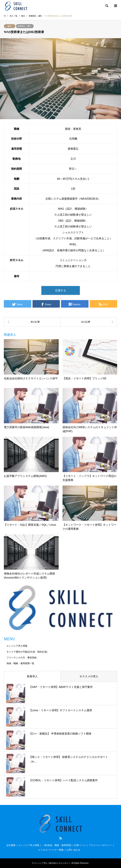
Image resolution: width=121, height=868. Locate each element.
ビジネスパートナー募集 (51, 850)
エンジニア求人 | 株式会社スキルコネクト (52, 863)
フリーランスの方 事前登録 (22, 658)
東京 (10, 26)
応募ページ (80, 845)
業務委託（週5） (25, 26)
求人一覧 (13, 16)
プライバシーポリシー (100, 845)
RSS (61, 838)
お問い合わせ (73, 850)
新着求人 (32, 676)
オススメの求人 (89, 676)
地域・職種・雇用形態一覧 (20, 663)
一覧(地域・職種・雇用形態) (57, 845)
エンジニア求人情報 (17, 646)
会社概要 (11, 845)
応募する (61, 290)
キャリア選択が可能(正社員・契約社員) (27, 652)
